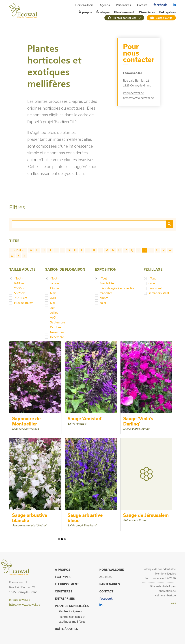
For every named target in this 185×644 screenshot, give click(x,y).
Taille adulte (22, 269)
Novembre (57, 332)
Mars (53, 293)
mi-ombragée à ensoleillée (117, 288)
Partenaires (123, 5)
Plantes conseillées (125, 18)
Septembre (58, 322)
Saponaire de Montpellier (26, 421)
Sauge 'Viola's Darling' (138, 421)
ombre (104, 298)
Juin (53, 308)
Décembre (57, 337)
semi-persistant (159, 293)
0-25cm (19, 283)
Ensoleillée (107, 283)
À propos (85, 12)
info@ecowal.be (134, 93)
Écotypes (103, 12)
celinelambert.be (165, 595)
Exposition (106, 269)
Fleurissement (124, 12)
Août (53, 317)
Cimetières (147, 12)
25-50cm (20, 288)
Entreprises (167, 12)
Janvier (55, 283)
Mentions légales (165, 574)
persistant (155, 288)
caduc (152, 283)
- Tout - (18, 250)
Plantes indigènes (70, 611)
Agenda (105, 5)
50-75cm (20, 293)
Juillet (54, 313)
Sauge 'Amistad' (85, 419)
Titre (14, 241)
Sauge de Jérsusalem (146, 515)
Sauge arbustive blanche (30, 518)
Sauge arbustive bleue (85, 518)
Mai (52, 303)
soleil (103, 303)
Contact (142, 5)
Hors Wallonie (84, 5)
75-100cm (21, 298)
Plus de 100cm (24, 303)
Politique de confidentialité (159, 569)
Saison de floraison (65, 269)
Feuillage (153, 269)
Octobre (55, 327)
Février (55, 288)
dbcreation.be (167, 591)
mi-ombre (106, 293)
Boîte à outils (164, 18)
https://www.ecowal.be (138, 98)
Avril (53, 298)
